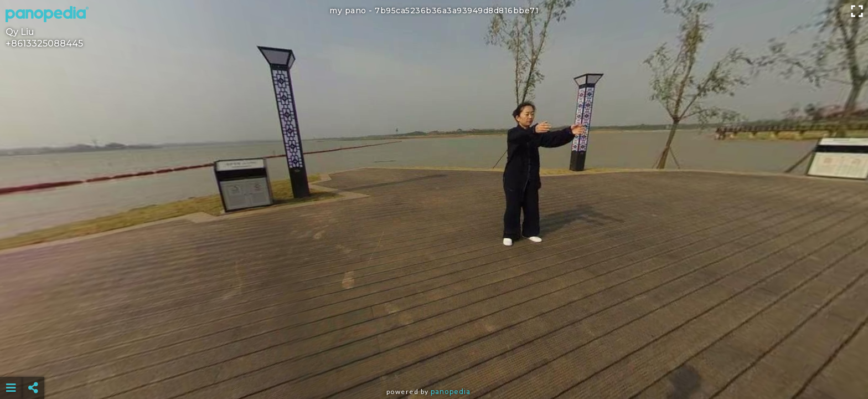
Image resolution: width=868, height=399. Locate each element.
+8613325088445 (44, 44)
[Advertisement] (434, 360)
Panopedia (451, 392)
